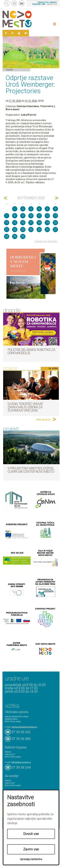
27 (55, 229)
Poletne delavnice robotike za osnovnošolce (31, 351)
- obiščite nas (45, 3)
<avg (6, 198)
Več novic (43, 419)
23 (23, 229)
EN (22, 3)
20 (55, 223)
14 (7, 223)
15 (15, 223)
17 (31, 223)
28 (7, 236)
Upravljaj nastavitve (31, 859)
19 (47, 223)
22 (15, 229)
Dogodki (9, 70)
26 (47, 229)
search (7, 3)
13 (55, 216)
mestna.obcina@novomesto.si (24, 727)
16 (23, 223)
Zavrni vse (31, 849)
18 (39, 223)
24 (31, 229)
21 (7, 229)
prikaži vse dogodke (46, 241)
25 (39, 229)
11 (39, 216)
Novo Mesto (25, 19)
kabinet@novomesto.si (21, 762)
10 (31, 216)
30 (23, 236)
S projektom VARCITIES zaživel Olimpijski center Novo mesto (31, 470)
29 (15, 236)
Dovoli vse (31, 834)
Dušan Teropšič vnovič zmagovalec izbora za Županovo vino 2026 (25, 407)
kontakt (14, 3)
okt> (56, 198)
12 (47, 216)
